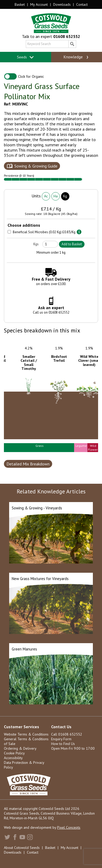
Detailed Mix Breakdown (28, 464)
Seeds (25, 57)
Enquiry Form (61, 739)
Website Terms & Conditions (26, 734)
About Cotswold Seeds (22, 848)
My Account (39, 4)
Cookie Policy (14, 753)
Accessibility (13, 758)
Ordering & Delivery (20, 748)
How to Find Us (63, 744)
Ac (46, 196)
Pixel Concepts (69, 827)
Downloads (62, 4)
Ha (56, 196)
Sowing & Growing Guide (36, 166)
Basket (20, 4)
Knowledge (77, 57)
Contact (82, 4)
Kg (65, 196)
